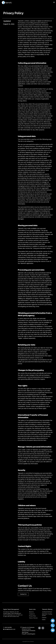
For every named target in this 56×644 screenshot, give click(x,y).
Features (44, 624)
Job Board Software (47, 618)
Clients (44, 626)
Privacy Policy (33, 622)
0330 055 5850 (8, 627)
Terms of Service (33, 624)
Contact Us (23, 594)
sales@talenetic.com (9, 629)
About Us (31, 618)
